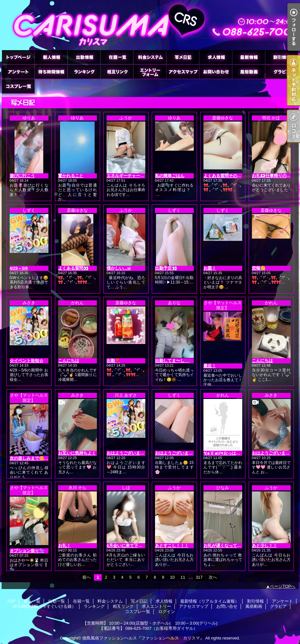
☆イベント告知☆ (26, 361)
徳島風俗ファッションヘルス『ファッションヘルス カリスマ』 (143, 638)
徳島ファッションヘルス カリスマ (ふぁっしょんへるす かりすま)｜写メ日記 (150, 25)
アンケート (18, 72)
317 (199, 577)
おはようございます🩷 (273, 453)
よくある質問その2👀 (224, 176)
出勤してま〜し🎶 (172, 361)
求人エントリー (150, 72)
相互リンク (117, 72)
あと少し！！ (264, 546)
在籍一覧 (117, 57)
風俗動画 (249, 72)
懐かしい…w (119, 268)
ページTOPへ (283, 586)
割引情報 (282, 57)
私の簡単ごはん (170, 176)
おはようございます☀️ (176, 453)
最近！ (210, 366)
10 (172, 577)
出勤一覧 (84, 57)
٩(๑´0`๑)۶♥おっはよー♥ (225, 453)
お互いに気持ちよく (77, 453)
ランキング (84, 72)
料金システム (150, 57)
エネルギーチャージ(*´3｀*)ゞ (134, 176)
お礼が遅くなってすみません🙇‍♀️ (233, 546)
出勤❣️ (113, 361)
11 (183, 577)
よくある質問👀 (73, 268)
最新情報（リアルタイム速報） (249, 57)
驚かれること (71, 176)
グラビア (282, 72)
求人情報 (216, 57)
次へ (213, 577)
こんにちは (69, 361)
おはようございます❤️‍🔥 (128, 453)
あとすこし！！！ (172, 546)
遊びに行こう (22, 176)
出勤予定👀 (166, 268)
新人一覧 (51, 57)
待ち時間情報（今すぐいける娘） (51, 72)
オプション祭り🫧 (27, 551)
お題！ (210, 268)
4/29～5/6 (19, 268)
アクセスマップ (183, 72)
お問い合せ (216, 72)
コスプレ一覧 (18, 86)
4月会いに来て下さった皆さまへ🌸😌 (142, 546)
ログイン (167, 612)
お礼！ (64, 546)
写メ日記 (183, 57)
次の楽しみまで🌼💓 (30, 458)
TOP (18, 57)
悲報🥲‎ (259, 268)
